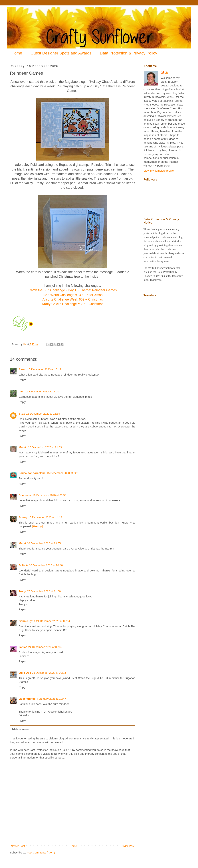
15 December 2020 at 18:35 (42, 391)
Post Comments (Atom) (41, 852)
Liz (166, 73)
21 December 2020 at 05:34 (53, 621)
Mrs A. (23, 447)
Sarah (23, 369)
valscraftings (27, 699)
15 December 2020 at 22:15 (64, 473)
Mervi (22, 543)
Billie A (23, 565)
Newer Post (18, 846)
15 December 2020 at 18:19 (44, 369)
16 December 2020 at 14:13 (45, 517)
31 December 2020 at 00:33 (49, 673)
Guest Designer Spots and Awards (61, 53)
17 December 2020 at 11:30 (44, 591)
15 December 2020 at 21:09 (45, 447)
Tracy (22, 591)
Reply (22, 380)
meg (22, 391)
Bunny (23, 517)
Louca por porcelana (32, 473)
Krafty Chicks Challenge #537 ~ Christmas (73, 304)
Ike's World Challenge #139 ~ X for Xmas (73, 295)
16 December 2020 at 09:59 (49, 495)
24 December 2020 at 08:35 (45, 647)
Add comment (21, 729)
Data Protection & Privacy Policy (129, 53)
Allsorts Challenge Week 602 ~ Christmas (73, 299)
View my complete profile (159, 171)
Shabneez (25, 495)
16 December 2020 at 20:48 (46, 565)
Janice (23, 647)
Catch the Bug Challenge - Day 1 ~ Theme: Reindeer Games (73, 290)
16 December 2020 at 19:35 (44, 543)
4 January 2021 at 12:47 (51, 699)
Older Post (128, 846)
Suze (22, 414)
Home (17, 53)
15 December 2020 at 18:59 (43, 414)
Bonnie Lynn (27, 621)
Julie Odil (25, 673)
